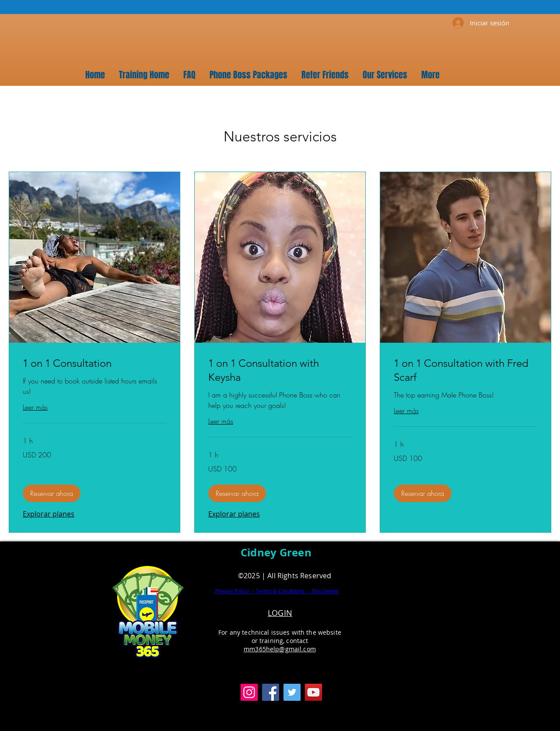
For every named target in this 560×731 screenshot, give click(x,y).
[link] (94, 363)
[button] (52, 493)
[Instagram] (249, 692)
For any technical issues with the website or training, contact (280, 636)
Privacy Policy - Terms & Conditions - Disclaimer (277, 591)
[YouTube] (313, 692)
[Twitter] (292, 692)
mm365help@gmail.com (280, 649)
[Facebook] (271, 692)
